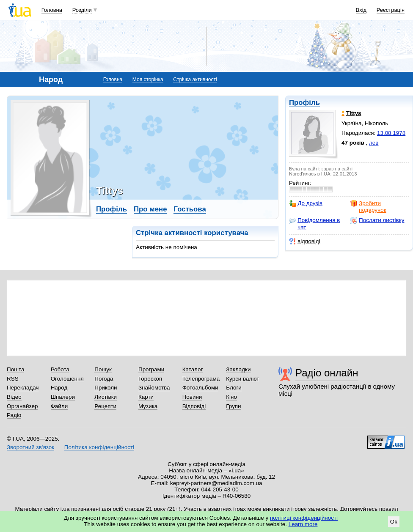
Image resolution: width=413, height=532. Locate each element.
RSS (13, 379)
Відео (14, 397)
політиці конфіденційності (304, 518)
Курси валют (242, 379)
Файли (59, 406)
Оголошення (67, 379)
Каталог (193, 369)
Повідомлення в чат (314, 223)
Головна (52, 10)
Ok (394, 522)
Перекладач (23, 388)
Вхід (361, 10)
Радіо (14, 415)
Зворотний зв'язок (30, 447)
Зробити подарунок (368, 207)
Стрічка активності (195, 80)
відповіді (305, 241)
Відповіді (194, 406)
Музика (148, 406)
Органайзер (22, 406)
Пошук (103, 369)
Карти (146, 397)
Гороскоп (150, 379)
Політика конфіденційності (99, 447)
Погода (104, 379)
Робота (60, 369)
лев (374, 143)
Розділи (82, 10)
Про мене (150, 209)
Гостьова (190, 209)
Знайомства (154, 388)
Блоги (234, 388)
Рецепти (105, 406)
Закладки (238, 369)
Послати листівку (377, 220)
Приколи (106, 388)
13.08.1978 (391, 133)
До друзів (306, 203)
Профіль (304, 103)
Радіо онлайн (327, 373)
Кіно (231, 397)
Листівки (106, 397)
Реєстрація (391, 10)
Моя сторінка (148, 80)
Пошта (15, 369)
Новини (192, 397)
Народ (59, 388)
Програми (151, 369)
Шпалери (63, 397)
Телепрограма (201, 379)
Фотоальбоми (200, 388)
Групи (233, 406)
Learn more (303, 524)
